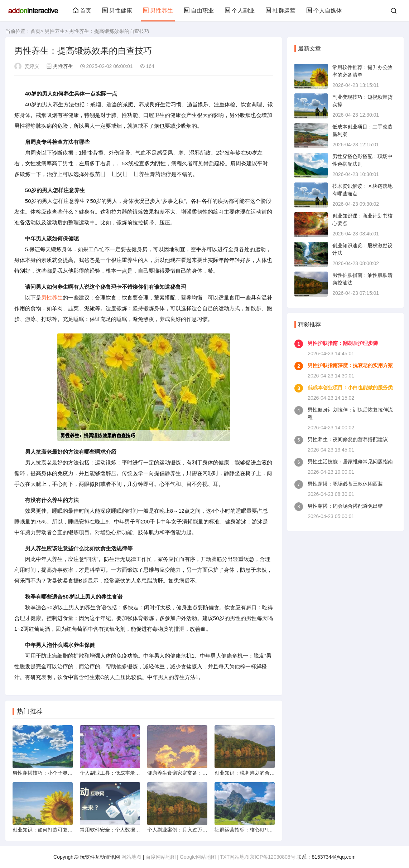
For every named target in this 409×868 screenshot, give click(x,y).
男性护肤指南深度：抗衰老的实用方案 (350, 365)
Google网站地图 (198, 857)
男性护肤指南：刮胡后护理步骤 (343, 343)
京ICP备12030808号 (273, 857)
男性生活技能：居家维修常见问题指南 (350, 462)
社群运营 (280, 11)
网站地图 (131, 857)
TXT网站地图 (235, 857)
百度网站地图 (161, 857)
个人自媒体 (324, 11)
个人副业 (240, 11)
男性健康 (117, 11)
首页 (82, 11)
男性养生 (158, 11)
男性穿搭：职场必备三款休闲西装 (345, 484)
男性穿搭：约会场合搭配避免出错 (345, 506)
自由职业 (199, 11)
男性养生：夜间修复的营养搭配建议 (348, 439)
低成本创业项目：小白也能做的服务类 (350, 387)
